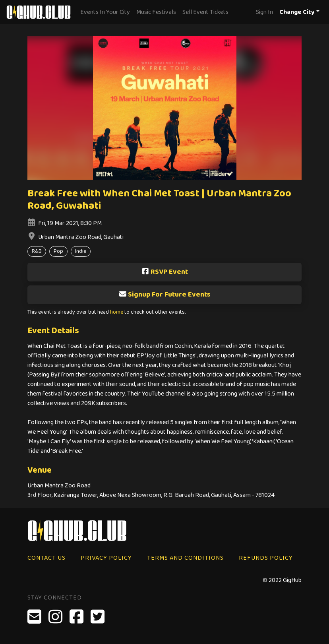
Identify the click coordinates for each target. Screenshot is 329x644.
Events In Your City (105, 12)
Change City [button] (297, 12)
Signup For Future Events (164, 295)
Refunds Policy (266, 558)
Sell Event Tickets (205, 12)
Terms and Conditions (185, 558)
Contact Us (46, 558)
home (117, 312)
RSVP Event (165, 272)
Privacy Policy (106, 558)
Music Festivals (156, 12)
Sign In (264, 12)
